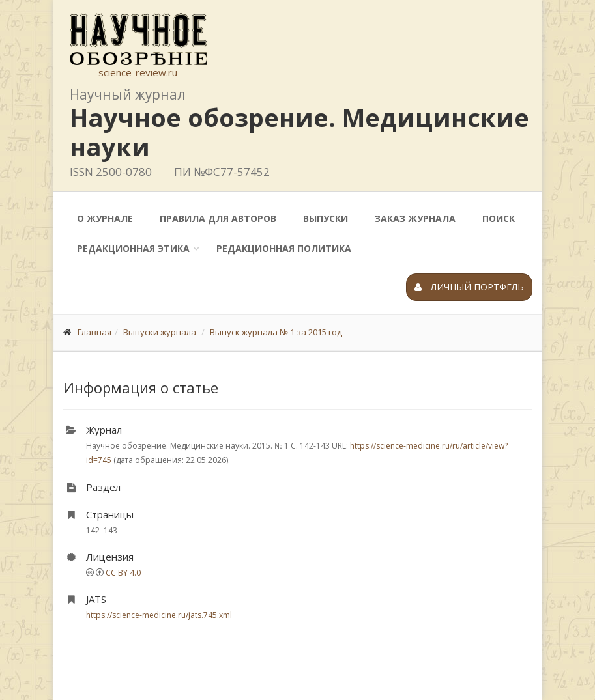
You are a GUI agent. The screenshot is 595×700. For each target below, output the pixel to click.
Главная (94, 332)
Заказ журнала (415, 218)
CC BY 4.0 (123, 573)
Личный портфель (469, 287)
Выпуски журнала (160, 332)
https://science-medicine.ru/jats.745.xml (159, 615)
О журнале (105, 218)
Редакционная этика (133, 248)
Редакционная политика (284, 248)
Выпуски (326, 218)
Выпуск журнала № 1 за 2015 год (276, 332)
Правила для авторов (218, 218)
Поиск (499, 218)
